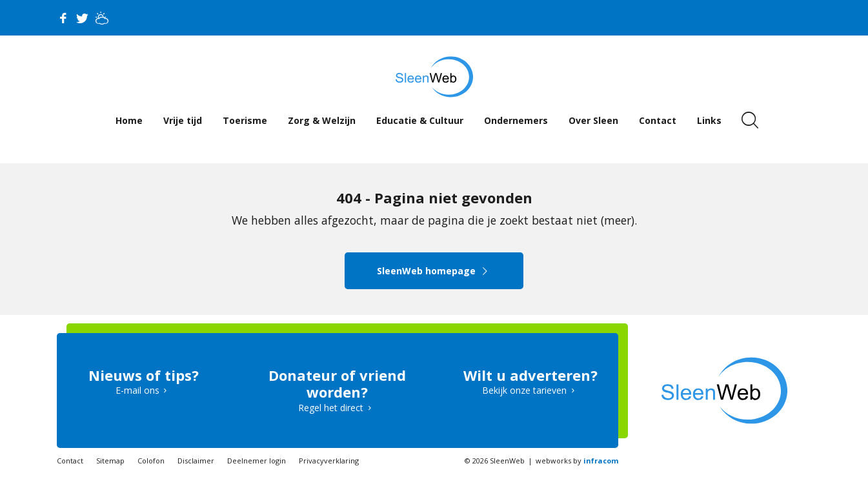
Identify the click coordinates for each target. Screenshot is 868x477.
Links (709, 120)
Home (129, 120)
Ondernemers (516, 120)
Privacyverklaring (329, 461)
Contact (658, 120)
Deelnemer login (257, 461)
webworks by (577, 461)
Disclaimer (196, 461)
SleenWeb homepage (434, 271)
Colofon (151, 461)
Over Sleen (593, 120)
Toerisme (245, 120)
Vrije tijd (183, 120)
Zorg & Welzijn (322, 120)
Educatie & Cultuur (420, 120)
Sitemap (110, 461)
